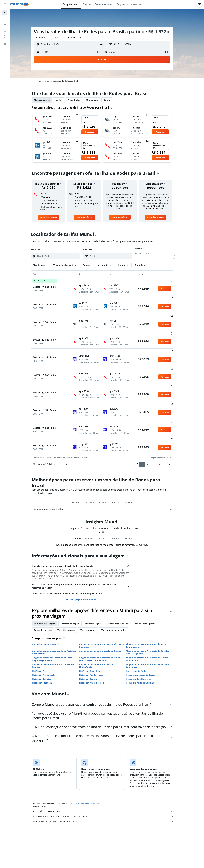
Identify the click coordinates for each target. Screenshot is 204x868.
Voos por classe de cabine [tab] (119, 598)
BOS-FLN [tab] (95, 471)
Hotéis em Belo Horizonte (143, 647)
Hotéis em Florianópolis (49, 643)
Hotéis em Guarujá (93, 647)
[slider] (179, 257)
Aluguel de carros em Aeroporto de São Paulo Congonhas (153, 634)
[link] (53, 217)
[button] (5, 4)
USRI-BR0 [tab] (81, 507)
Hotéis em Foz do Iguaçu (96, 643)
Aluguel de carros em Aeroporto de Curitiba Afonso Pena (152, 627)
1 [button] (147, 432)
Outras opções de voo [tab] (123, 592)
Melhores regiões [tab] (98, 592)
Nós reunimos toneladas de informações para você (108, 785)
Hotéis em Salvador (47, 647)
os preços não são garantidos (95, 772)
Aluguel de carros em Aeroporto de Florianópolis (101, 634)
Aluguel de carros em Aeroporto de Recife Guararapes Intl (151, 614)
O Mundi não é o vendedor (108, 780)
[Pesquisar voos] (5, 13)
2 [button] (153, 432)
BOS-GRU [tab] (81, 471)
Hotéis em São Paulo (141, 639)
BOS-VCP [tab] (120, 471)
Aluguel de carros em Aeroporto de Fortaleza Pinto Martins (59, 621)
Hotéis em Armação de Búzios (145, 643)
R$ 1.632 (162, 32)
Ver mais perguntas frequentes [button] (86, 568)
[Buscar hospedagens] (5, 19)
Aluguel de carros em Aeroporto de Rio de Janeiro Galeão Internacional (104, 627)
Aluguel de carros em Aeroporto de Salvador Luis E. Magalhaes (152, 621)
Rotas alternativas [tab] (48, 598)
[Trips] (5, 44)
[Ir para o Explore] (5, 36)
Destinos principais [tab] (75, 592)
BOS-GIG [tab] (133, 471)
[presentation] (173, 32)
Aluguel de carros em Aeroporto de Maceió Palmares (58, 634)
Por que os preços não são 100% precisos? (108, 790)
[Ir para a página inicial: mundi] (20, 4)
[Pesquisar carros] (5, 25)
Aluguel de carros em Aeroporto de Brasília (105, 619)
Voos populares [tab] (93, 598)
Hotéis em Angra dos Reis (96, 651)
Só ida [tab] (112, 100)
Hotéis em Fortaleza (47, 651)
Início (37, 81)
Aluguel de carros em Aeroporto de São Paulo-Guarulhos (106, 614)
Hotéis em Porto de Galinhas (145, 651)
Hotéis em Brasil (45, 639)
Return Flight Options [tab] (150, 592)
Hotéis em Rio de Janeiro (96, 639)
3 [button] (158, 432)
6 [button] (170, 432)
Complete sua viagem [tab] (49, 592)
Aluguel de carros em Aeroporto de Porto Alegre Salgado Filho (57, 627)
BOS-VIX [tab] (107, 471)
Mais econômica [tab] (47, 100)
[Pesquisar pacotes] (5, 31)
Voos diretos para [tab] (71, 598)
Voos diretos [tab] (79, 100)
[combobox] (46, 38)
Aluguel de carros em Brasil (50, 613)
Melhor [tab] (64, 100)
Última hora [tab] (97, 100)
